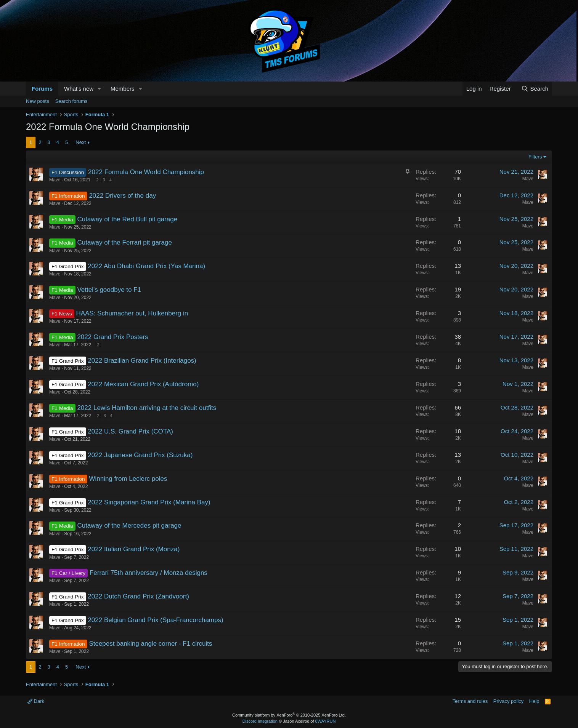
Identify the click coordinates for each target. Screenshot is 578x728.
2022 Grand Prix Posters (112, 337)
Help (534, 701)
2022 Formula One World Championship (146, 172)
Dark (36, 701)
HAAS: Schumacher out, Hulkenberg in (132, 313)
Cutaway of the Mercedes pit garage (129, 526)
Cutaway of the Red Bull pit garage (127, 219)
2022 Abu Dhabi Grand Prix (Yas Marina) (146, 266)
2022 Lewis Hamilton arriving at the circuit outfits (147, 408)
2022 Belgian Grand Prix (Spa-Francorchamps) (155, 620)
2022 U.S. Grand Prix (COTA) (130, 431)
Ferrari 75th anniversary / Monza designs (149, 573)
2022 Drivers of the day (122, 196)
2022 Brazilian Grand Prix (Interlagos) (142, 361)
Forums (42, 89)
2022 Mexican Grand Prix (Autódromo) (143, 384)
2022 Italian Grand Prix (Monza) (134, 549)
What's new (79, 89)
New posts (38, 101)
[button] (100, 89)
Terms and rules (470, 701)
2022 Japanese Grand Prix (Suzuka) (140, 455)
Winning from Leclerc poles (128, 479)
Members (123, 89)
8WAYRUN (326, 721)
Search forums (71, 101)
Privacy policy (508, 701)
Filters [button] (535, 157)
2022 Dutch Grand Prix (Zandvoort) (138, 596)
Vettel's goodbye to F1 (109, 290)
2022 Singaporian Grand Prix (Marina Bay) (149, 502)
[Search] (535, 89)
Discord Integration (260, 721)
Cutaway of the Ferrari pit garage (124, 242)
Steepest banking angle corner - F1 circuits (150, 644)
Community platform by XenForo (289, 715)
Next (81, 142)
